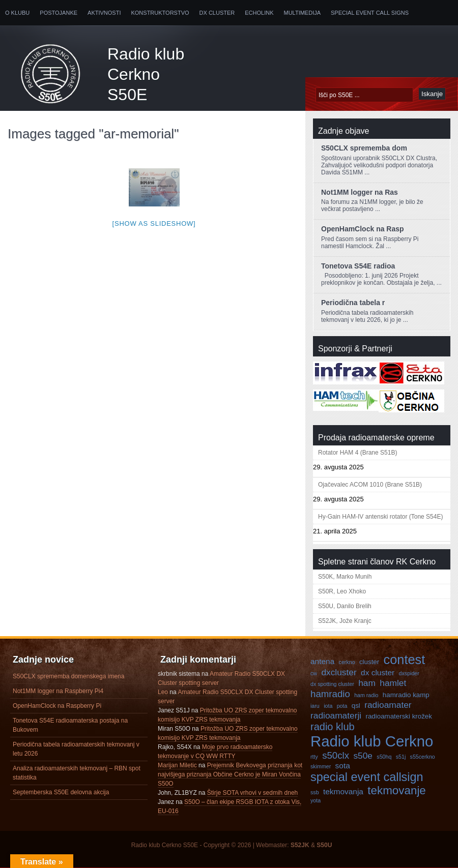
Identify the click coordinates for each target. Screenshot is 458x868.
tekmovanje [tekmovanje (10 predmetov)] (397, 790)
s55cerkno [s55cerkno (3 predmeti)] (423, 757)
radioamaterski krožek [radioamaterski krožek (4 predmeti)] (399, 716)
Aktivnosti (104, 13)
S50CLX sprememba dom (364, 148)
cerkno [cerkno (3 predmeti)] (347, 662)
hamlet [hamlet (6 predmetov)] (393, 683)
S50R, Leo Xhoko (342, 591)
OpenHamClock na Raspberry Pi (57, 706)
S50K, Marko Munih (345, 577)
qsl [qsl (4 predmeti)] (356, 706)
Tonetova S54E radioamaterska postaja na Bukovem (70, 725)
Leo (163, 692)
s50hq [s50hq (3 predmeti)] (384, 757)
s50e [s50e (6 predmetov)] (363, 756)
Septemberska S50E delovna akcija (61, 792)
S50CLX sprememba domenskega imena (68, 676)
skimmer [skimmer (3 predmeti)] (321, 766)
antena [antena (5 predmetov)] (322, 661)
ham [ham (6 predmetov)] (367, 683)
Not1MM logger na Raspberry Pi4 (58, 691)
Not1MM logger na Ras (360, 192)
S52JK (300, 845)
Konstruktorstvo (160, 13)
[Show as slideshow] (154, 223)
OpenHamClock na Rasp (363, 229)
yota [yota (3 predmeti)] (316, 800)
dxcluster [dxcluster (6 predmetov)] (339, 672)
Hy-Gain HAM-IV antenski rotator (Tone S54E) (380, 517)
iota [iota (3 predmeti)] (328, 706)
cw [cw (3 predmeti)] (314, 673)
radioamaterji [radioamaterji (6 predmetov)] (336, 715)
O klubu (17, 13)
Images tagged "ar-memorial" (93, 134)
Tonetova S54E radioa (358, 266)
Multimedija (303, 13)
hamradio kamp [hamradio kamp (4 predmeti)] (406, 695)
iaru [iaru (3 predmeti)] (315, 706)
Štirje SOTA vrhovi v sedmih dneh (253, 793)
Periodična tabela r (353, 303)
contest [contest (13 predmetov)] (405, 660)
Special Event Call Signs (370, 13)
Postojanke (59, 13)
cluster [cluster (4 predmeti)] (369, 662)
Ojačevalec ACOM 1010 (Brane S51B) (370, 485)
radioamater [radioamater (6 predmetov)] (388, 705)
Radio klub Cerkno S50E (146, 74)
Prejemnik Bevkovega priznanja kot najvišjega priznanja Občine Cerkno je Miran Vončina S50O (230, 774)
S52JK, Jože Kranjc (345, 621)
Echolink (259, 13)
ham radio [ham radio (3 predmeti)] (366, 695)
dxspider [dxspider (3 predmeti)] (409, 673)
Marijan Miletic (177, 765)
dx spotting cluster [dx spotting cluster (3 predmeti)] (332, 684)
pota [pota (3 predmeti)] (342, 706)
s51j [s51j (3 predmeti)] (401, 757)
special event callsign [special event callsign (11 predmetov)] (367, 777)
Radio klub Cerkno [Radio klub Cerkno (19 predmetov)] (372, 741)
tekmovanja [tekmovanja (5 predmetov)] (343, 791)
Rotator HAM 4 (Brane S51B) (357, 453)
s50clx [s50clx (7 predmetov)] (336, 755)
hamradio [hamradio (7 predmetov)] (330, 694)
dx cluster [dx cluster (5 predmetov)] (378, 672)
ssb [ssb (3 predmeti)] (315, 792)
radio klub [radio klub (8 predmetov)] (333, 727)
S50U (324, 845)
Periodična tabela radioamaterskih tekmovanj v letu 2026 (76, 749)
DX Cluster (217, 13)
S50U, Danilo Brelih (345, 606)
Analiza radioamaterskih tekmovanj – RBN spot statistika (77, 773)
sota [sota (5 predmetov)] (343, 766)
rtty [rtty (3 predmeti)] (314, 757)
